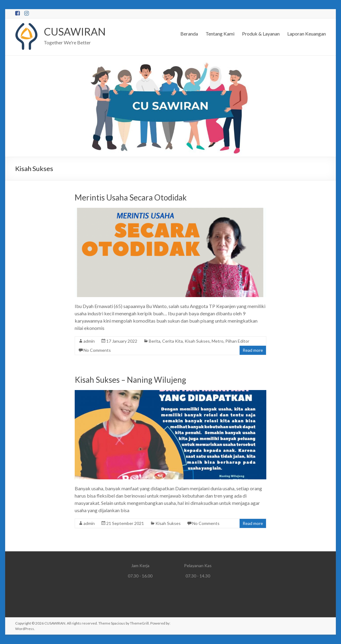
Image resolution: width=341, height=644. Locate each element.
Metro (218, 341)
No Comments (97, 350)
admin (89, 341)
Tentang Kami (220, 34)
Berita (155, 341)
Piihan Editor (237, 341)
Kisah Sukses (197, 341)
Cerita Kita (172, 341)
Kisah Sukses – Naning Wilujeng (130, 380)
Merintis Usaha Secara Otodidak (131, 198)
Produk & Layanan (261, 34)
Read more (253, 350)
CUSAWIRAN (76, 32)
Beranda (189, 34)
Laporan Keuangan (307, 34)
